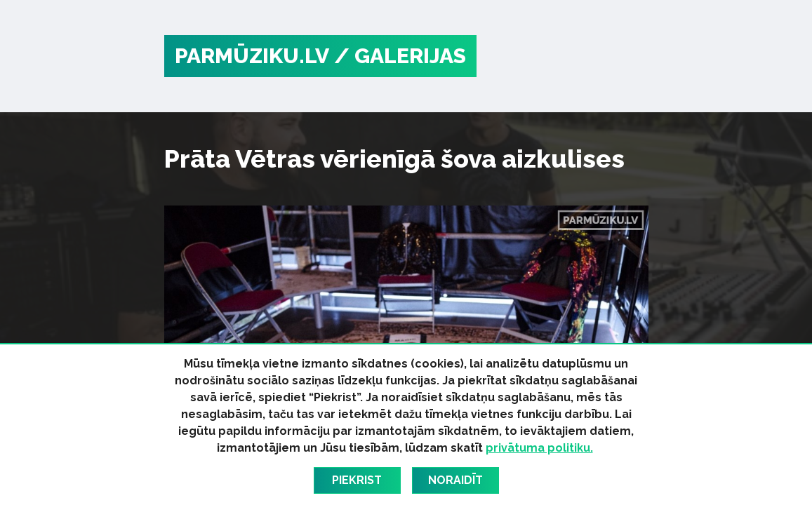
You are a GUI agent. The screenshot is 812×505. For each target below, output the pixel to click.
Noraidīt (455, 480)
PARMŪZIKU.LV (252, 56)
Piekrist (357, 480)
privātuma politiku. (539, 448)
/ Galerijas (400, 56)
